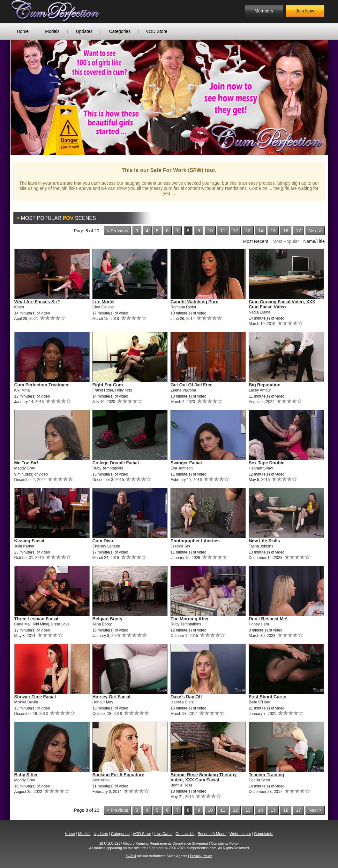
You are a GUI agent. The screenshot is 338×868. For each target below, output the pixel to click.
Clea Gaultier (103, 307)
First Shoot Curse (267, 697)
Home (23, 31)
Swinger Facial (186, 463)
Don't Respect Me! (268, 619)
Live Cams (163, 834)
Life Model (103, 302)
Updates (84, 31)
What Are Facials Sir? (37, 302)
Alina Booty (102, 624)
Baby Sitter (26, 775)
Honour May (103, 702)
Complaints (264, 834)
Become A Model (212, 834)
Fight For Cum (108, 385)
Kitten (19, 307)
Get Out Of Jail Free (191, 385)
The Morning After (190, 619)
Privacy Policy (201, 856)
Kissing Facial (29, 541)
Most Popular (286, 241)
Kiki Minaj (23, 390)
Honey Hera (259, 624)
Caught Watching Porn (194, 302)
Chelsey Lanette (106, 546)
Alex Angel (101, 780)
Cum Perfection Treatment (42, 385)
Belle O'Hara (259, 702)
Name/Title (314, 241)
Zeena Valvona (183, 390)
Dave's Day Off (186, 697)
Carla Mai (23, 624)
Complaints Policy (225, 843)
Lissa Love (60, 624)
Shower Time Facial (35, 697)
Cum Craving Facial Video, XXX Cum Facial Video (282, 304)
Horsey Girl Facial (111, 697)
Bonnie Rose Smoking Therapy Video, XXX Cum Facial (203, 777)
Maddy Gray (25, 468)
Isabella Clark (182, 702)
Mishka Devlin (26, 702)
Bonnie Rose (181, 785)
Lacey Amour (260, 390)
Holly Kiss (124, 390)
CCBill (131, 856)
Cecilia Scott (259, 780)
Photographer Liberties (195, 541)
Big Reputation (265, 385)
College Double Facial (115, 463)
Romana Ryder (183, 307)
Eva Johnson (181, 468)
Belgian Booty (107, 619)
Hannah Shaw (261, 468)
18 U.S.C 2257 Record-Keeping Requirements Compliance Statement (154, 843)
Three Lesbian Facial (37, 619)
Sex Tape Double (267, 463)
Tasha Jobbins (261, 546)
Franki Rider (103, 390)
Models (52, 31)
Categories (120, 31)
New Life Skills (264, 541)
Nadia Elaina (259, 312)
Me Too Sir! (26, 463)
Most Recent (255, 241)
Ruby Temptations (108, 468)
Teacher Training (266, 775)
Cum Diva (103, 541)
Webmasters (240, 834)
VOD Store (157, 31)
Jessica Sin (180, 546)
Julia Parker (24, 546)
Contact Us (185, 834)
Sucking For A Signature (118, 775)
